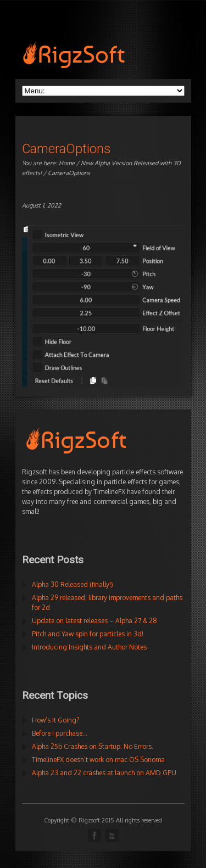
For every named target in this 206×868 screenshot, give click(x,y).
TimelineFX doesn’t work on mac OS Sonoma (98, 760)
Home (67, 163)
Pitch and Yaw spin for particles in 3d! (88, 634)
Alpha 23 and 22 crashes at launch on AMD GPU (104, 773)
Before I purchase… (60, 733)
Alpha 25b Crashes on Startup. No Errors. (93, 746)
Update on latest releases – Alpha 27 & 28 (94, 621)
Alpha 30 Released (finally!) (73, 584)
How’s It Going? (55, 720)
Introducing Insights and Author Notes (89, 647)
